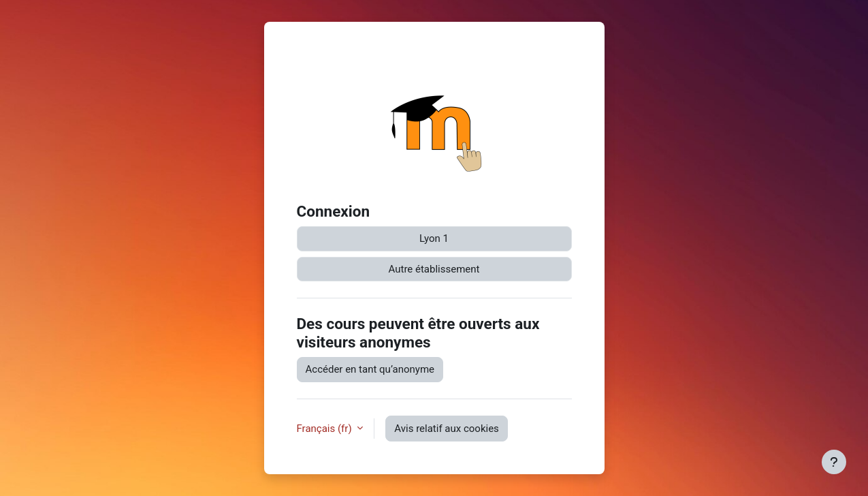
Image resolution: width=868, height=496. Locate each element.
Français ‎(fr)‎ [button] (326, 429)
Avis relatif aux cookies (447, 429)
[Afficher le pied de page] (834, 462)
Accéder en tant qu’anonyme (370, 369)
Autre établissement (434, 269)
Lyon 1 (434, 238)
